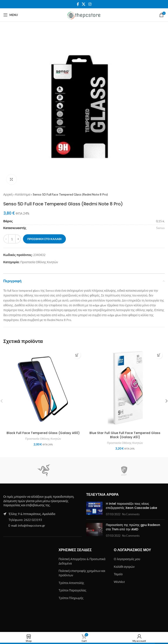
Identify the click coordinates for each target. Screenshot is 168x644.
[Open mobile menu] (11, 15)
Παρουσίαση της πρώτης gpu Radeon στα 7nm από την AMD (133, 527)
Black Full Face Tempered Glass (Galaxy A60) (43, 433)
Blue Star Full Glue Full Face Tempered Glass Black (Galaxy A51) (125, 435)
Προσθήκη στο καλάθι (44, 239)
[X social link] (84, 4)
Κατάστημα (23, 194)
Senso (160, 228)
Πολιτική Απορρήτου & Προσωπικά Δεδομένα (82, 561)
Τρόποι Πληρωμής (71, 598)
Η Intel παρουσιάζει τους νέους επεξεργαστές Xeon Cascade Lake (131, 506)
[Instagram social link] (90, 4)
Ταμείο (118, 574)
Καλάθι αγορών (124, 567)
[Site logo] (84, 15)
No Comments (131, 514)
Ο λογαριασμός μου (127, 559)
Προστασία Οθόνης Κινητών (39, 262)
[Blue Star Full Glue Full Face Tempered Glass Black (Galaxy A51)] (125, 389)
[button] (77, 355)
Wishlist (119, 582)
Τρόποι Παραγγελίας (73, 590)
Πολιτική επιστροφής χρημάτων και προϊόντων (82, 573)
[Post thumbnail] (94, 509)
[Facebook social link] (78, 4)
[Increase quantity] (18, 239)
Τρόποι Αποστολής (71, 583)
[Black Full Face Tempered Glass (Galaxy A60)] (43, 389)
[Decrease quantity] (6, 239)
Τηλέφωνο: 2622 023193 (25, 520)
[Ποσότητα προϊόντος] (12, 239)
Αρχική (8, 194)
